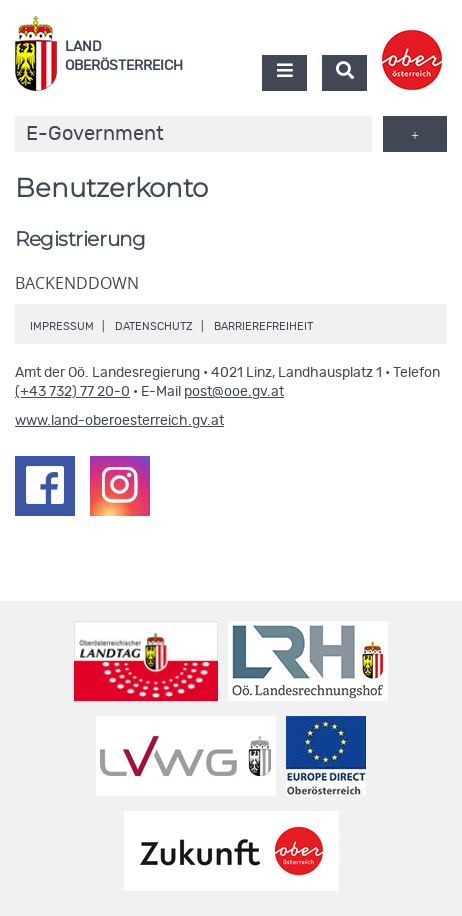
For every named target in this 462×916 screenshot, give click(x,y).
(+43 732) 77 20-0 (72, 392)
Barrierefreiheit (263, 326)
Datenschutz (154, 326)
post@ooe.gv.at (234, 392)
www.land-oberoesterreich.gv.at (119, 421)
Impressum (62, 326)
